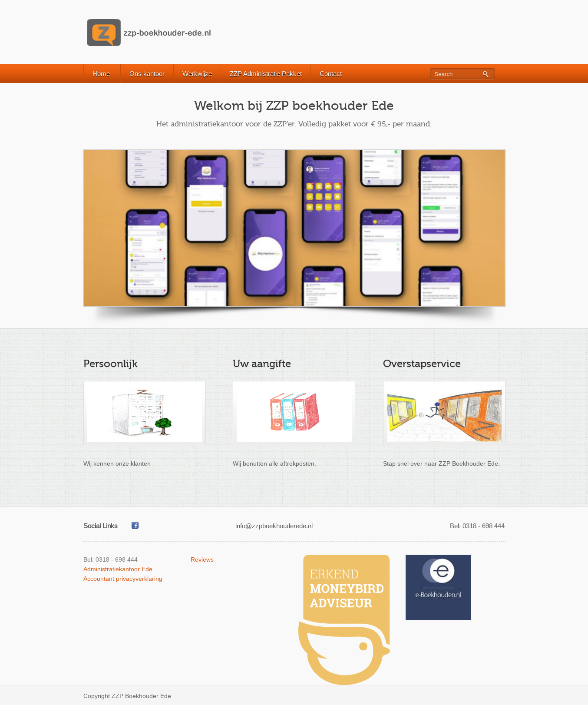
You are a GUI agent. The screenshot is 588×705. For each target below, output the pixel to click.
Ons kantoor (147, 74)
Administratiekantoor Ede (118, 569)
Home (101, 74)
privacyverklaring (139, 579)
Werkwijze (197, 74)
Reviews (202, 559)
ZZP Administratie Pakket (266, 74)
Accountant (99, 579)
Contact (331, 74)
